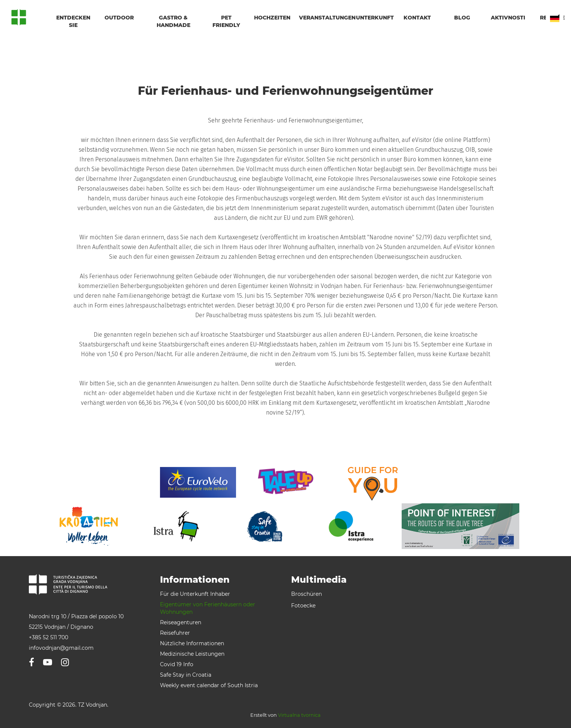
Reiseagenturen (181, 622)
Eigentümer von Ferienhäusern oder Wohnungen (208, 608)
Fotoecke (303, 606)
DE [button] (555, 18)
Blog (462, 18)
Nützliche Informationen (192, 643)
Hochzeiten (272, 18)
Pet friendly (226, 21)
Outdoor (119, 18)
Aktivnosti (508, 18)
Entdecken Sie (73, 21)
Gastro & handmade (173, 21)
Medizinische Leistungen (192, 654)
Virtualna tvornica (299, 715)
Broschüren (306, 594)
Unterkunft (374, 18)
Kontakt (417, 18)
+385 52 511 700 (49, 637)
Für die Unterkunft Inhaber (195, 594)
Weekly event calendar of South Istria (209, 685)
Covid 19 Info (177, 664)
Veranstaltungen (323, 18)
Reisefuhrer (175, 633)
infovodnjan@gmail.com (61, 648)
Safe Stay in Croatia (186, 675)
